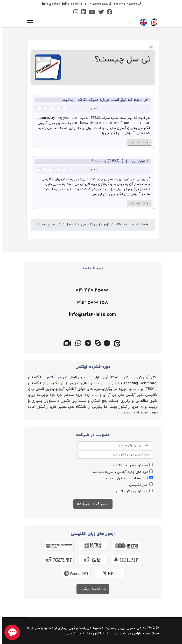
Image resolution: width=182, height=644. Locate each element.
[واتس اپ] (76, 343)
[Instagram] (74, 13)
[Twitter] (99, 13)
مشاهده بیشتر (91, 589)
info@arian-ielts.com (58, 4)
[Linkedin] (82, 13)
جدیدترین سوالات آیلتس (129, 466)
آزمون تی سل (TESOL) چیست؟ (118, 161)
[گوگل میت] (66, 343)
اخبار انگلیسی (137, 485)
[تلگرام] (86, 343)
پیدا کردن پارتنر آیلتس (130, 491)
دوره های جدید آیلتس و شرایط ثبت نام (119, 472)
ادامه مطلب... (137, 142)
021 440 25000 (123, 4)
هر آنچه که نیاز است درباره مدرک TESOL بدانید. (103, 100)
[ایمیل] (90, 315)
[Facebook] (108, 13)
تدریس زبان (68, 383)
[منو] (28, 22)
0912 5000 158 (94, 4)
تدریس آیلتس (55, 377)
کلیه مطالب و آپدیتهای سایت (125, 479)
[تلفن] (90, 290)
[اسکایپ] (96, 343)
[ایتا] (116, 343)
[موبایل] (90, 303)
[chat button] (10, 632)
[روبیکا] (106, 343)
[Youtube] (90, 13)
